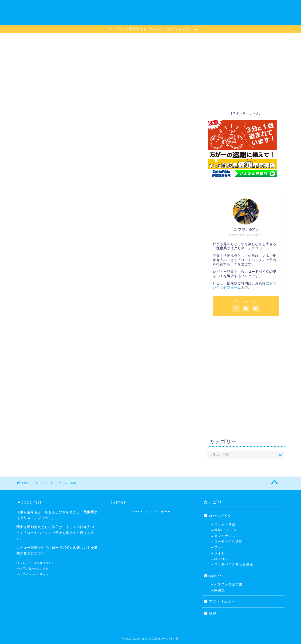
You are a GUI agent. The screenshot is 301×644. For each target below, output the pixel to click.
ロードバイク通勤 (228, 542)
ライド (220, 553)
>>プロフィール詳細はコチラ (35, 563)
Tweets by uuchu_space (151, 511)
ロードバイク (220, 516)
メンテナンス (174, 39)
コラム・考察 (225, 524)
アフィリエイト (222, 602)
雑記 (213, 614)
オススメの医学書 (228, 584)
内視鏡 (220, 590)
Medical (216, 576)
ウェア (220, 547)
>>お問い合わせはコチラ (32, 568)
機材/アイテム (113, 39)
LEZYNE (144, 39)
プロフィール (208, 39)
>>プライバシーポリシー (32, 574)
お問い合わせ (243, 39)
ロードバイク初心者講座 (68, 39)
